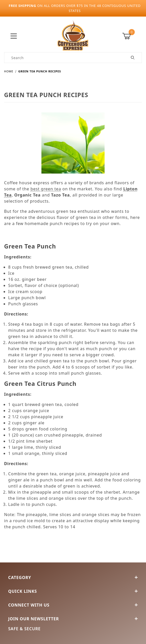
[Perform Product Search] (133, 58)
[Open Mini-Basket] (132, 36)
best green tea (46, 189)
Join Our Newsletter (73, 619)
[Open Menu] (14, 36)
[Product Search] (64, 58)
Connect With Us (73, 605)
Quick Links (73, 591)
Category (73, 577)
